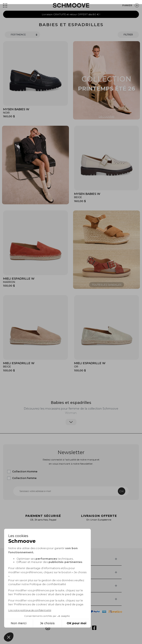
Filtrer (128, 35)
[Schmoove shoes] (71, 5)
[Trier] (22, 35)
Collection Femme (24, 478)
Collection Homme (25, 471)
